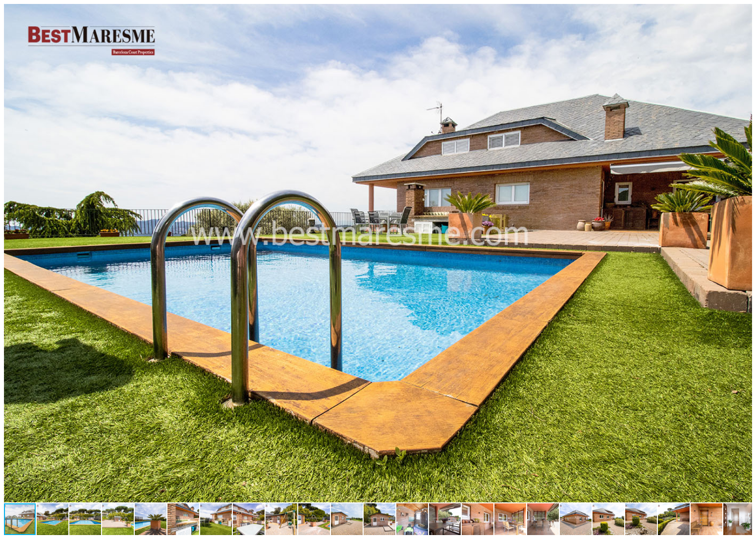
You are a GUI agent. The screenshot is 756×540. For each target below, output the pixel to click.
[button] (743, 13)
